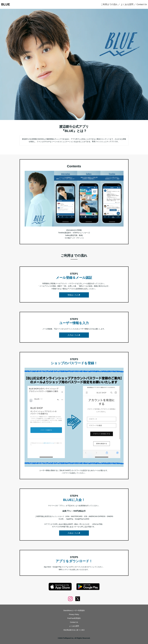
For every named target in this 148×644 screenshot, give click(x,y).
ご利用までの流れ (109, 4)
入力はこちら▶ (74, 335)
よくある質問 (127, 4)
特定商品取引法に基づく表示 (74, 630)
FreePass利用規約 (74, 618)
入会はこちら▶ (74, 533)
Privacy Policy (74, 614)
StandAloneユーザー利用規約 (74, 610)
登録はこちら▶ (74, 295)
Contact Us (142, 4)
